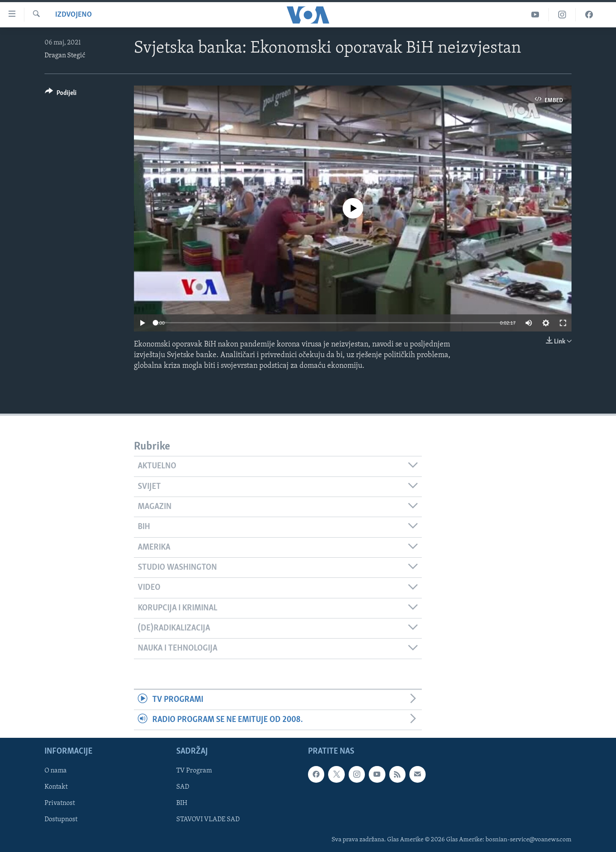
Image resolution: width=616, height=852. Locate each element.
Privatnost (60, 804)
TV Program (194, 771)
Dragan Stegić (65, 56)
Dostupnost (61, 820)
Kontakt (56, 787)
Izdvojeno (74, 15)
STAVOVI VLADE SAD (208, 820)
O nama (56, 771)
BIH (182, 804)
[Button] (61, 94)
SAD (183, 787)
